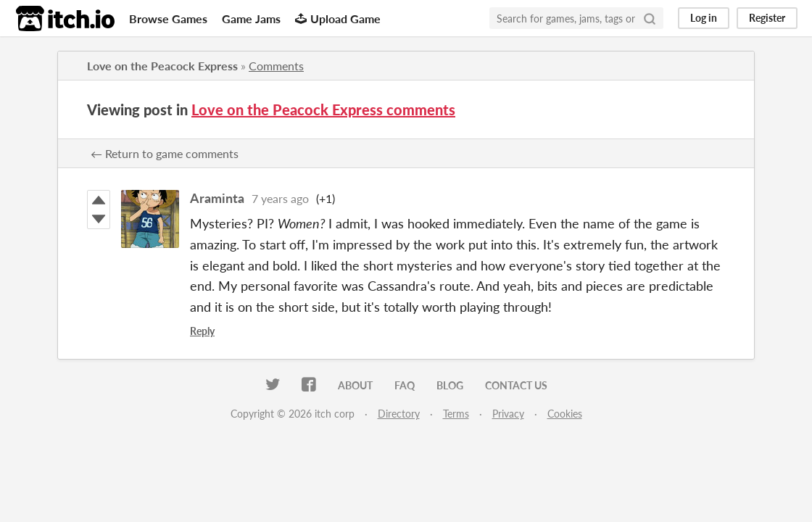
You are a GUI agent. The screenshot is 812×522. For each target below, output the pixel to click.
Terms (456, 414)
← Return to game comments (165, 153)
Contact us (516, 385)
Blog (450, 385)
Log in (704, 18)
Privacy (508, 414)
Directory (399, 414)
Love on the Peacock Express (162, 66)
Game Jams (251, 18)
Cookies (565, 414)
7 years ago (280, 198)
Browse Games (168, 18)
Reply (202, 331)
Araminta (217, 198)
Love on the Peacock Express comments (323, 109)
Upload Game (338, 18)
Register (767, 18)
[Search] (650, 18)
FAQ (405, 385)
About (355, 385)
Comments (276, 66)
